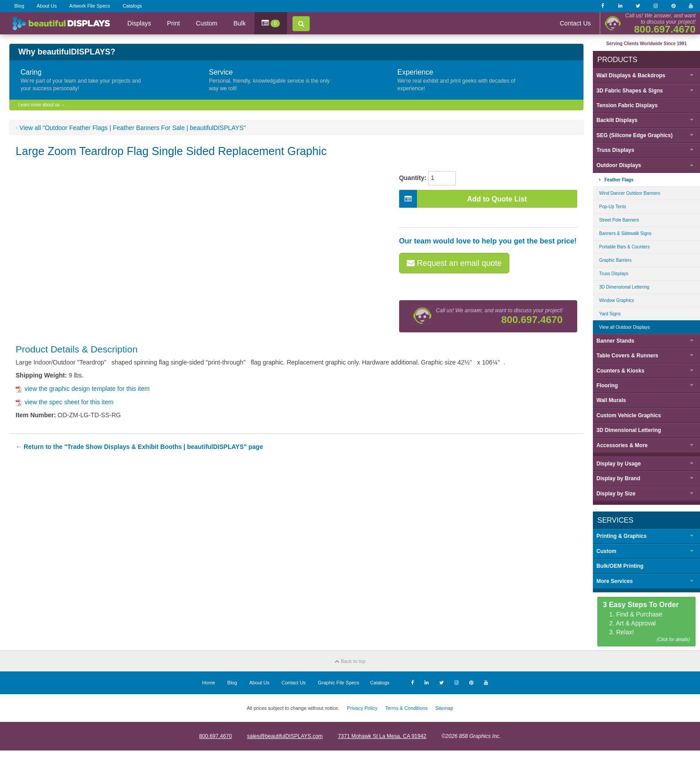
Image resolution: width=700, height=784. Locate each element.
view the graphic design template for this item (83, 389)
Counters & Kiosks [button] (620, 371)
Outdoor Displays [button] (619, 165)
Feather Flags (619, 180)
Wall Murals (611, 400)
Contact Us (575, 23)
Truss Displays (614, 274)
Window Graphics (617, 300)
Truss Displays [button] (615, 150)
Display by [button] (619, 464)
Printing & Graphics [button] (622, 536)
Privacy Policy (362, 708)
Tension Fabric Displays (627, 105)
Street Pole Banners (619, 220)
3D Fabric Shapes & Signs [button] (630, 91)
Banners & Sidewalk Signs (625, 233)
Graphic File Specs (339, 683)
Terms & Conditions (406, 708)
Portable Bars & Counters (624, 247)
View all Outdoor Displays (625, 327)
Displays (139, 23)
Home (209, 683)
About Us (47, 6)
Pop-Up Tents (612, 207)
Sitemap (444, 708)
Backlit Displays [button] (617, 120)
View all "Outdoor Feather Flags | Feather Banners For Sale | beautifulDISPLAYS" (133, 128)
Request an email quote (454, 263)
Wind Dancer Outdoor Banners (630, 193)
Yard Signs (610, 314)
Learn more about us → (42, 105)
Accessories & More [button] (622, 445)
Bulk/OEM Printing (620, 566)
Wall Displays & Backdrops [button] (631, 75)
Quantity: (413, 178)
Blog (19, 6)
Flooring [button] (607, 386)
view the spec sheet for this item (65, 402)
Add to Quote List (463, 199)
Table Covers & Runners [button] (627, 356)
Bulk (240, 23)
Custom (207, 23)
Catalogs (132, 6)
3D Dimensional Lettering (624, 287)
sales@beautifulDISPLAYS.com (285, 736)
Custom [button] (606, 551)
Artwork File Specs (90, 6)
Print (173, 23)
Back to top (350, 661)
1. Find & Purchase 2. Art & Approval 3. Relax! (647, 622)
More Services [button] (615, 581)
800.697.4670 (215, 736)
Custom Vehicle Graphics (629, 415)
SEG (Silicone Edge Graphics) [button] (635, 135)
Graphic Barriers (615, 260)
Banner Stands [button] (615, 341)
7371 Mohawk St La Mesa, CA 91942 (382, 736)
